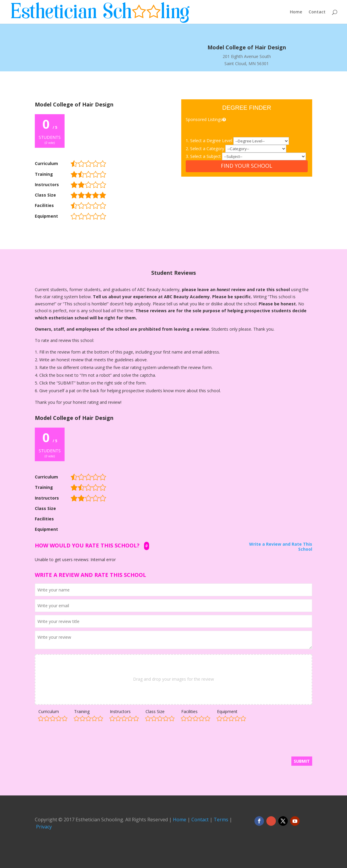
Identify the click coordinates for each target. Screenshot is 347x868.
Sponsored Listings (206, 119)
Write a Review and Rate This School (281, 547)
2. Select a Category (205, 149)
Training (82, 711)
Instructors (120, 711)
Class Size (155, 711)
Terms (221, 820)
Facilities (189, 711)
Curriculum (49, 711)
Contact (317, 12)
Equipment (227, 711)
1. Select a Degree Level (210, 141)
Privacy (44, 827)
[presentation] (80, 742)
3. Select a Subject (204, 156)
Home (296, 12)
